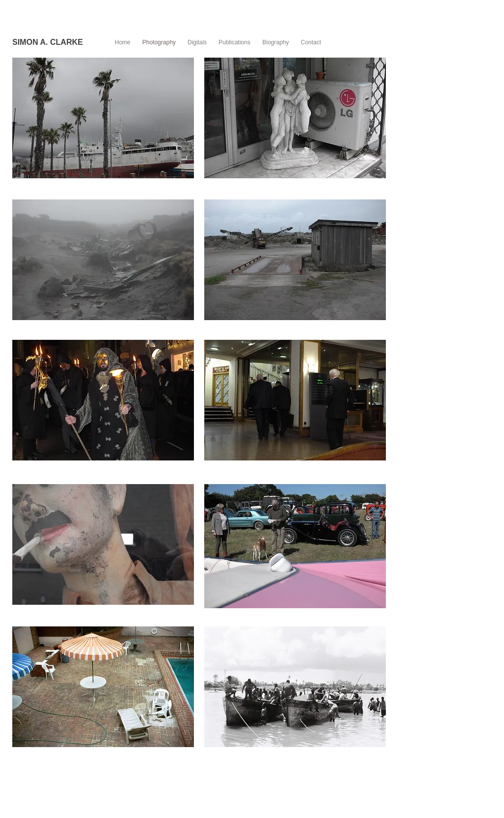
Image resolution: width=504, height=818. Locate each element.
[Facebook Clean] (437, 800)
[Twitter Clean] (451, 800)
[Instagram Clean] (479, 800)
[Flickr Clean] (465, 800)
